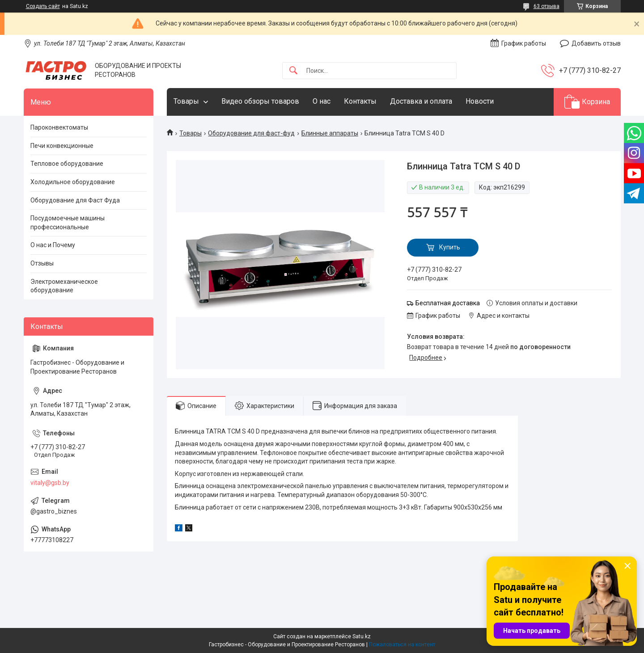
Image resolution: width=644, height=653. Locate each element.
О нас (322, 101)
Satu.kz (362, 636)
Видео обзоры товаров (260, 101)
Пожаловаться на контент (402, 645)
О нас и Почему (53, 245)
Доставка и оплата (421, 101)
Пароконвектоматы (59, 127)
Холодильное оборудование (73, 182)
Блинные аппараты (330, 133)
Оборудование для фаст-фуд (251, 133)
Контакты (360, 101)
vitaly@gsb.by (50, 483)
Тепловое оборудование (67, 164)
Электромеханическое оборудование (64, 286)
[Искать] (293, 71)
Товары (186, 101)
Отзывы (42, 263)
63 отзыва (547, 6)
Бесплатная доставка (448, 303)
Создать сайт (43, 6)
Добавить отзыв (596, 43)
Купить (450, 247)
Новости (480, 101)
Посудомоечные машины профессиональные (68, 223)
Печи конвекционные (62, 146)
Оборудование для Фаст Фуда (75, 200)
